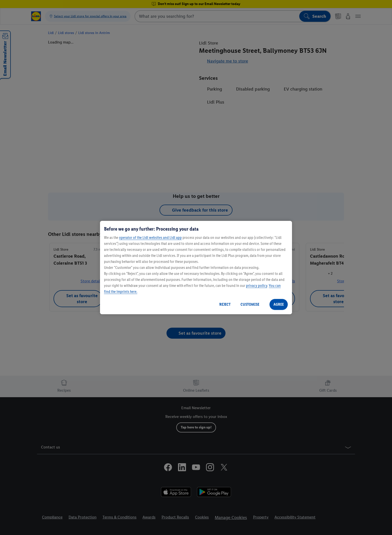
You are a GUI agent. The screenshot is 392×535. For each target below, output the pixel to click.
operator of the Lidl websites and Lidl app (150, 237)
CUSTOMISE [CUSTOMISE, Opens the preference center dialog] (250, 304)
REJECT (225, 304)
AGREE (279, 304)
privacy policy (257, 286)
